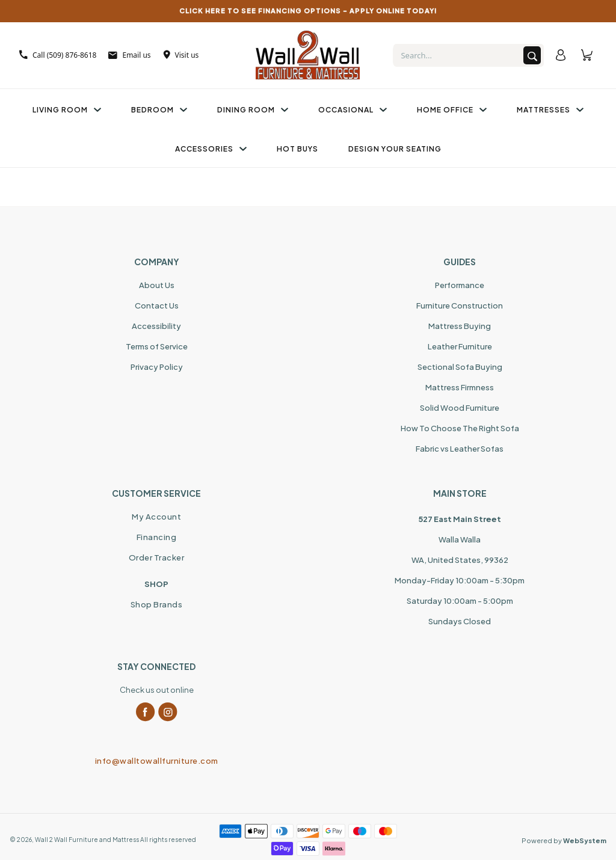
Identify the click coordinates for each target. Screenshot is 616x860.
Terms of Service (157, 346)
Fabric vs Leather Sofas (460, 449)
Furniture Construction (460, 306)
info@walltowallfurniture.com (157, 761)
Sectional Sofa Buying (460, 367)
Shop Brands (157, 604)
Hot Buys (297, 149)
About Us (157, 285)
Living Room (67, 110)
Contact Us (157, 306)
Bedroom (159, 110)
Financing (157, 537)
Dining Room (253, 110)
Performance (460, 285)
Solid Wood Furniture (460, 408)
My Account (156, 517)
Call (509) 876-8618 (58, 55)
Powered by (564, 840)
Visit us (181, 55)
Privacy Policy (157, 367)
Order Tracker (157, 557)
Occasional (353, 110)
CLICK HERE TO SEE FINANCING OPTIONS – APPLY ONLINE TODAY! (308, 11)
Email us (129, 55)
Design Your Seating (395, 149)
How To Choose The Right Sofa (460, 428)
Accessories (211, 149)
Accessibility (156, 326)
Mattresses (550, 110)
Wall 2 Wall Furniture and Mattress (87, 840)
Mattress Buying (460, 326)
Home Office (452, 110)
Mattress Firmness (460, 387)
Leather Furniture (460, 346)
